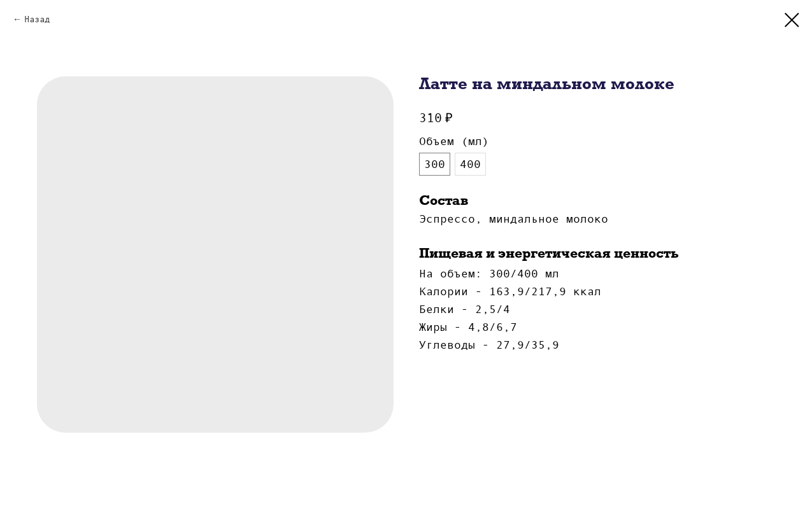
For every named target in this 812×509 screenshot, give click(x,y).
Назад (37, 19)
